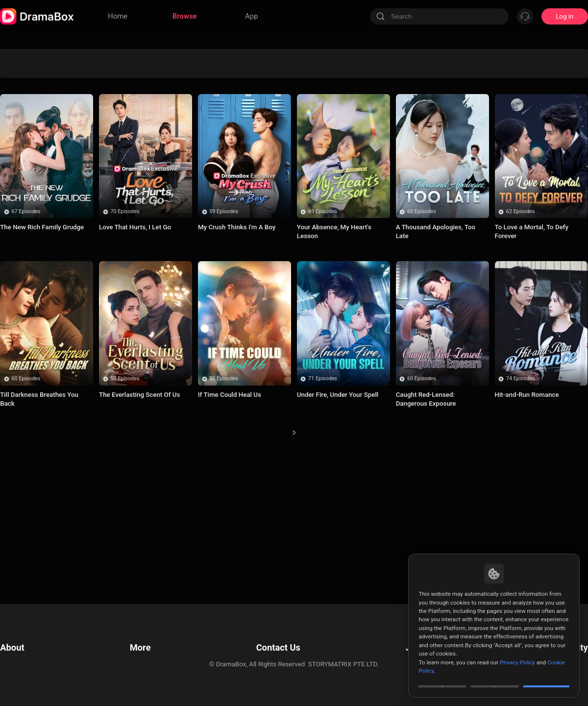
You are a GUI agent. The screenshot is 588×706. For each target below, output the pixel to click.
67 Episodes (26, 342)
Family (331, 180)
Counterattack (183, 118)
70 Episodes (125, 342)
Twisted (35, 200)
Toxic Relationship (183, 180)
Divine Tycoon (257, 57)
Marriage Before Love (405, 98)
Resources (143, 637)
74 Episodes (521, 509)
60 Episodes (422, 342)
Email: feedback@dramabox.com (276, 637)
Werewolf (109, 139)
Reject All (495, 679)
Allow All (547, 679)
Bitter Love (479, 180)
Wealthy (405, 159)
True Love (35, 180)
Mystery (183, 139)
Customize (442, 679)
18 (353, 571)
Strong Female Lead (183, 98)
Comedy (331, 78)
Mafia (479, 78)
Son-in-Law (109, 78)
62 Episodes (521, 342)
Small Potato (183, 159)
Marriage (405, 78)
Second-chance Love (257, 78)
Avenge (183, 57)
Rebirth (109, 159)
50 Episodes (125, 509)
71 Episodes (323, 509)
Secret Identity (183, 78)
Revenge (405, 57)
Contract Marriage (257, 180)
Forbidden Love (35, 98)
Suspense (405, 118)
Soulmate (553, 98)
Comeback (109, 180)
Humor (479, 159)
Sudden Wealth (553, 57)
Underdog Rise (35, 78)
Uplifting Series (109, 98)
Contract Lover (257, 159)
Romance (257, 98)
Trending (35, 118)
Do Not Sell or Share (29, 673)
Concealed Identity (109, 118)
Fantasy (479, 98)
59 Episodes (224, 342)
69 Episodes (323, 342)
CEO (331, 98)
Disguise (257, 118)
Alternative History (553, 139)
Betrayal (479, 118)
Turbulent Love (35, 139)
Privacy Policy (20, 649)
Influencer (553, 78)
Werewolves (109, 57)
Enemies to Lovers (331, 139)
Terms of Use (19, 637)
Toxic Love (331, 159)
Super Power (257, 139)
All (35, 57)
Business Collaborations (263, 649)
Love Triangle (331, 57)
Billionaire (405, 139)
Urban (553, 118)
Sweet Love (331, 118)
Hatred (479, 139)
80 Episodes (224, 509)
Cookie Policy (20, 661)
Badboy (35, 159)
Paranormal (479, 57)
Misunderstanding (553, 159)
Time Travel (405, 180)
